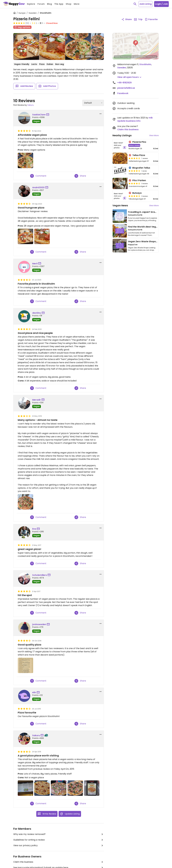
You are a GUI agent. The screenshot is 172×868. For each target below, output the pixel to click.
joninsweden (39, 624)
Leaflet (118, 57)
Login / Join (161, 4)
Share (80, 176)
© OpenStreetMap (139, 57)
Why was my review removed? (59, 834)
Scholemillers (40, 575)
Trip (138, 19)
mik (151, 118)
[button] (136, 43)
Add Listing (146, 4)
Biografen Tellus (141, 168)
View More (154, 135)
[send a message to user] (48, 115)
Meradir (37, 400)
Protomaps (126, 57)
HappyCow (133, 245)
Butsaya (137, 193)
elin (34, 692)
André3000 (38, 187)
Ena (34, 529)
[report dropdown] (101, 114)
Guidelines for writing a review (59, 840)
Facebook (123, 93)
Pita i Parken (139, 180)
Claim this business (59, 862)
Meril (35, 264)
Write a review (134, 145)
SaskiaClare (39, 115)
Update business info (129, 121)
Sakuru (31, 105)
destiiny (37, 313)
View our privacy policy (59, 845)
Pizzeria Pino (139, 142)
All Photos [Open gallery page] (91, 57)
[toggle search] (135, 4)
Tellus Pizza (139, 155)
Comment (38, 176)
